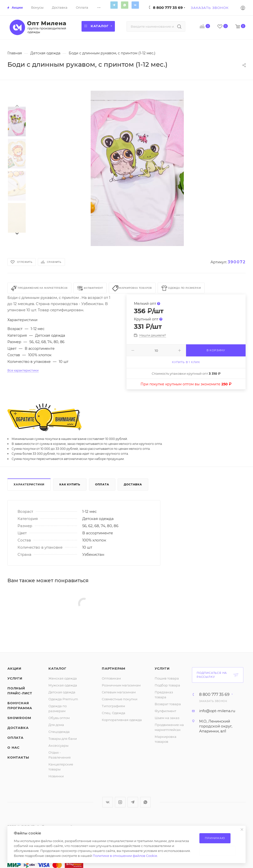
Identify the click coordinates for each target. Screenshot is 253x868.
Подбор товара (167, 685)
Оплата (102, 484)
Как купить (70, 484)
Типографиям (113, 706)
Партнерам (114, 668)
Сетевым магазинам (119, 692)
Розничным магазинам (121, 685)
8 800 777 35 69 (168, 8)
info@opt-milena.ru (217, 711)
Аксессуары (58, 745)
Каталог (57, 668)
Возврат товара (168, 704)
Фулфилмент (165, 711)
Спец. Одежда (114, 713)
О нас (13, 747)
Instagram (120, 802)
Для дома (56, 725)
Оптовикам (111, 678)
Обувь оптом (59, 718)
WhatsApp (125, 5)
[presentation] (17, 105)
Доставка (133, 484)
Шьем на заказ (167, 718)
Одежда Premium (63, 699)
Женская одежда (63, 678)
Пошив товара (167, 678)
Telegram (114, 5)
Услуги (15, 678)
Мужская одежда (63, 685)
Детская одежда (62, 692)
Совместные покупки (120, 699)
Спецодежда (59, 732)
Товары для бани (63, 739)
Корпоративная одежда (122, 720)
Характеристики (29, 484)
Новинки (56, 776)
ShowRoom (19, 718)
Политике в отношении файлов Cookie (125, 856)
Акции (14, 668)
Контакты (18, 757)
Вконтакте (135, 5)
